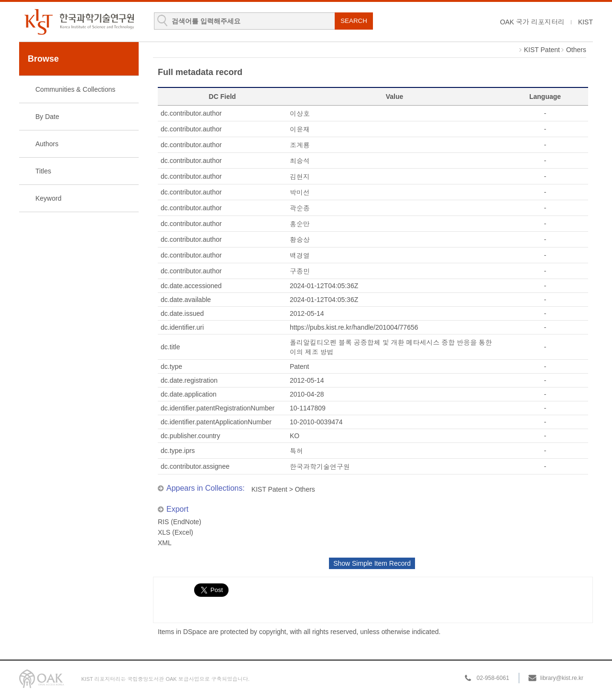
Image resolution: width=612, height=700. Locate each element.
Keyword (48, 198)
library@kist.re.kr (562, 678)
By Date (47, 117)
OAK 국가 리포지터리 (532, 22)
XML (165, 543)
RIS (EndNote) (180, 522)
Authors (47, 144)
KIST (585, 22)
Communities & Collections (75, 89)
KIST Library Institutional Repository (79, 22)
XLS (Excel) (175, 532)
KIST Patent (542, 50)
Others (576, 50)
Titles (43, 171)
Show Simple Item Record (372, 563)
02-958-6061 (493, 678)
